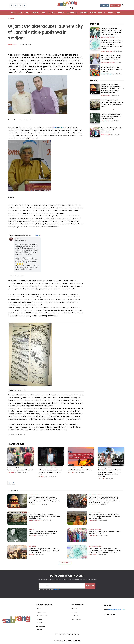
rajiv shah (12, 44)
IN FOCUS (94, 81)
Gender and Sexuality (108, 51)
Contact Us (115, 5)
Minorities (93, 109)
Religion (93, 123)
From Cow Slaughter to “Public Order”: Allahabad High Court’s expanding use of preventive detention (44, 551)
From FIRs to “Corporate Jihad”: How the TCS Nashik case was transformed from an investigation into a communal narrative (111, 44)
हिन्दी (72, 8)
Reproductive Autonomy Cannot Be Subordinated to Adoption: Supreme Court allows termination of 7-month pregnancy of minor (113, 89)
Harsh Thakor (105, 121)
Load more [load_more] (65, 563)
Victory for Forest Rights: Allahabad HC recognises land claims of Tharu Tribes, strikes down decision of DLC (111, 31)
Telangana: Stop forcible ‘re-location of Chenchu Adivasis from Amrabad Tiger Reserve (111, 57)
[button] (122, 5)
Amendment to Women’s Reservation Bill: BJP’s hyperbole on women (113, 69)
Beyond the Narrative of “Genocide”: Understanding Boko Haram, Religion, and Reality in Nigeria (113, 103)
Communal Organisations (97, 495)
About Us (105, 5)
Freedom (11, 19)
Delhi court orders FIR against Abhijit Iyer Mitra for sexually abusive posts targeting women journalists (104, 516)
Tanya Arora (93, 505)
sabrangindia (105, 95)
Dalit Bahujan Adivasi (108, 37)
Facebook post (58, 127)
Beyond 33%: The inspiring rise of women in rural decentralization (112, 130)
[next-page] (13, 483)
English (65, 8)
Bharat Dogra (105, 135)
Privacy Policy (56, 590)
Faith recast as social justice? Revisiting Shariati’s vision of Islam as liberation (112, 116)
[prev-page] (9, 483)
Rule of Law (32, 546)
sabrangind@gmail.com (116, 610)
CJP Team (11, 472)
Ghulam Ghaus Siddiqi (108, 109)
